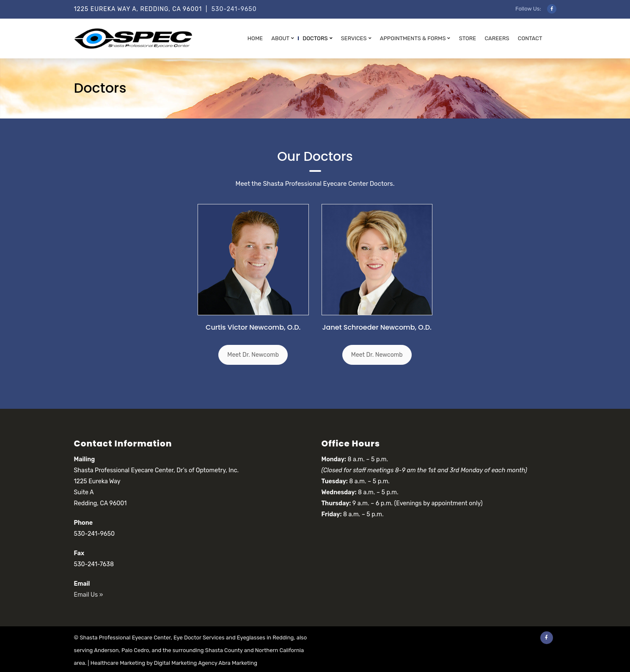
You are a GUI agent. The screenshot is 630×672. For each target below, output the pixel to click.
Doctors (315, 38)
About (280, 38)
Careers (497, 38)
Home (255, 38)
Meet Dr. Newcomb (253, 355)
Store (468, 38)
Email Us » (89, 595)
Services (354, 38)
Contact (530, 38)
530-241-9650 (234, 9)
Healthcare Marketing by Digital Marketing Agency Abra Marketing (174, 663)
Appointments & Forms (413, 38)
